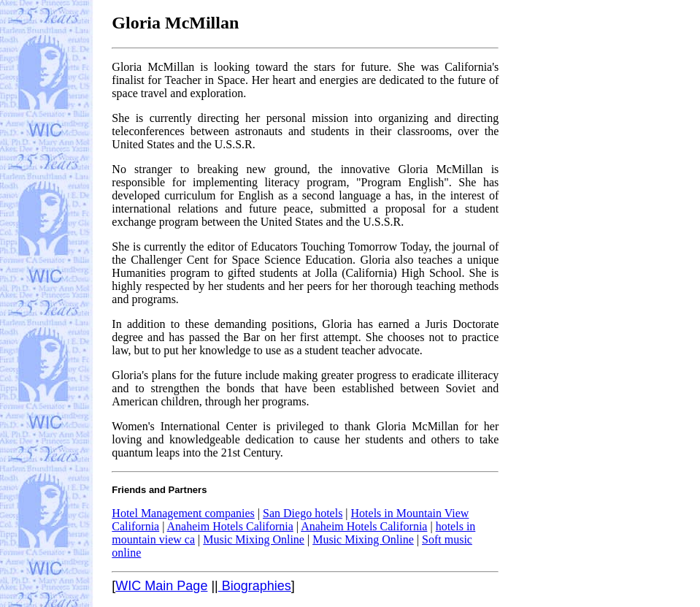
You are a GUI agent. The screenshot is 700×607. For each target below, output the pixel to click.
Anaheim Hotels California (230, 526)
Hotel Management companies (183, 513)
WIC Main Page (161, 586)
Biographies (255, 586)
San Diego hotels (303, 513)
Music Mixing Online (254, 539)
